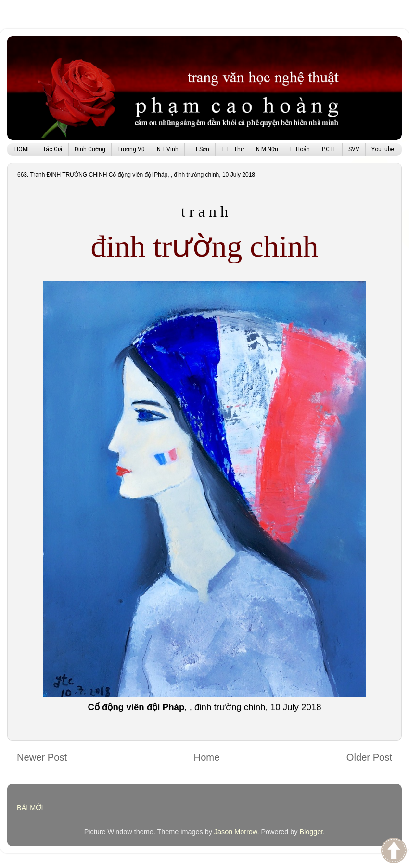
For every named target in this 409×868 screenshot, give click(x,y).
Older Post (369, 757)
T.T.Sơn (200, 149)
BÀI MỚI (30, 808)
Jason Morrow (236, 832)
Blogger (311, 832)
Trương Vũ (131, 149)
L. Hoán (300, 149)
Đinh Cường (90, 149)
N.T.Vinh (168, 149)
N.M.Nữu (267, 149)
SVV (354, 149)
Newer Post (42, 757)
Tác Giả (53, 149)
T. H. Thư (233, 149)
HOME (23, 149)
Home (207, 757)
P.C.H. (329, 149)
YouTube (383, 149)
